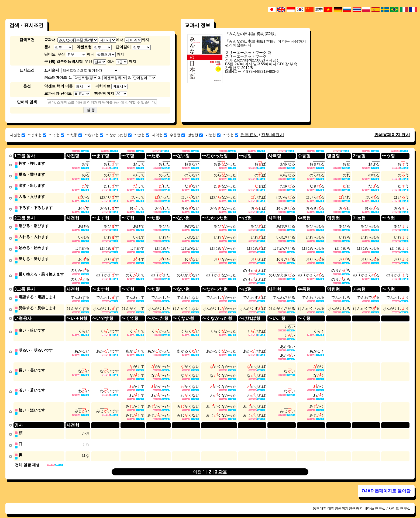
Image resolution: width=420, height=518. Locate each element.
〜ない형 (94, 135)
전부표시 (249, 135)
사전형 (18, 135)
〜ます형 (37, 135)
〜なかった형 (119, 135)
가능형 (213, 135)
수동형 (177, 135)
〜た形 (74, 135)
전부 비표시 (273, 135)
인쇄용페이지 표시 (392, 135)
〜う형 (231, 135)
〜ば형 (142, 135)
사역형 (160, 135)
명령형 (195, 135)
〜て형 (57, 135)
